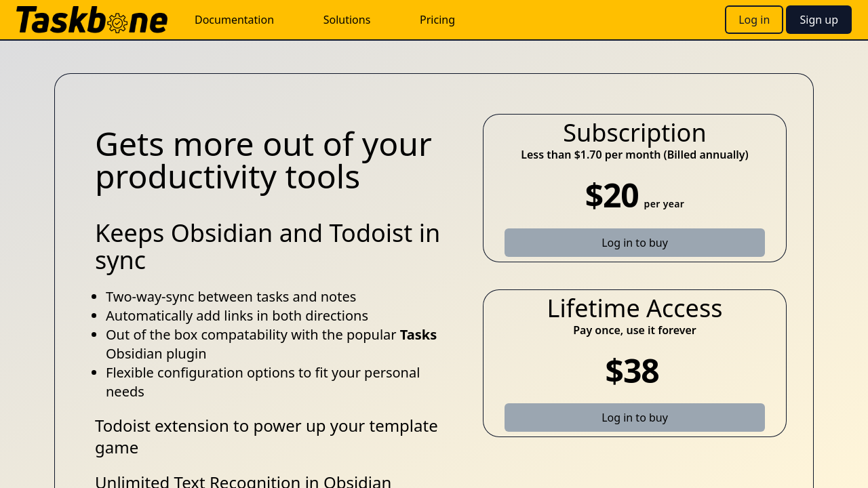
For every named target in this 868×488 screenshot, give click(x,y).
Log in (754, 20)
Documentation (234, 20)
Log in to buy (635, 243)
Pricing (437, 20)
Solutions (347, 20)
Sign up (819, 20)
